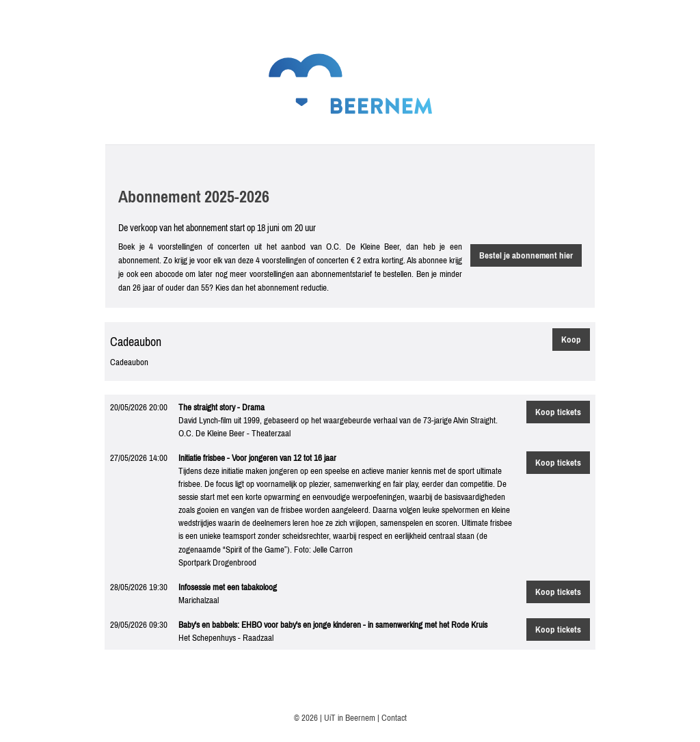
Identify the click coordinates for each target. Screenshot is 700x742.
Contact (394, 718)
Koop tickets (558, 412)
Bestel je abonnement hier (526, 255)
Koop (571, 340)
